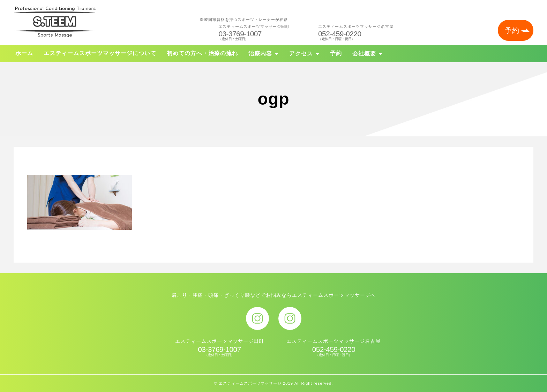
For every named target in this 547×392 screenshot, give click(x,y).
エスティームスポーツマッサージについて (100, 53)
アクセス (301, 54)
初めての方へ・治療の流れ (202, 53)
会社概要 (364, 54)
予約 (512, 30)
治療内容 (260, 54)
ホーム (24, 53)
